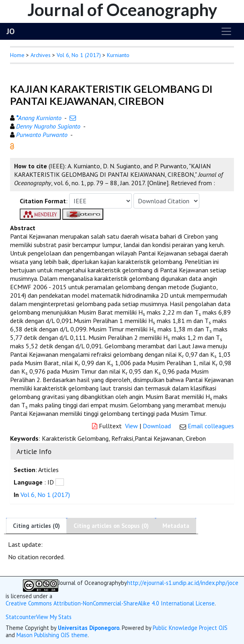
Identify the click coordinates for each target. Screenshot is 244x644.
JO (10, 31)
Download (157, 426)
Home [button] (17, 55)
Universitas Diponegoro (89, 628)
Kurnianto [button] (118, 55)
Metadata (176, 526)
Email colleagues (211, 426)
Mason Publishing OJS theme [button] (52, 635)
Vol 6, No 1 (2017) (79, 55)
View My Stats (54, 617)
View (131, 426)
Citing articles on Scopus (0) (111, 526)
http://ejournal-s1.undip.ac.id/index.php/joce (183, 583)
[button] (12, 145)
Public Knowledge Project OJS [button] (190, 628)
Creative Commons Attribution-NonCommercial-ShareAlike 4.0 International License (110, 603)
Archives (41, 55)
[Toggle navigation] (226, 31)
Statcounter (21, 617)
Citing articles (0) (36, 526)
